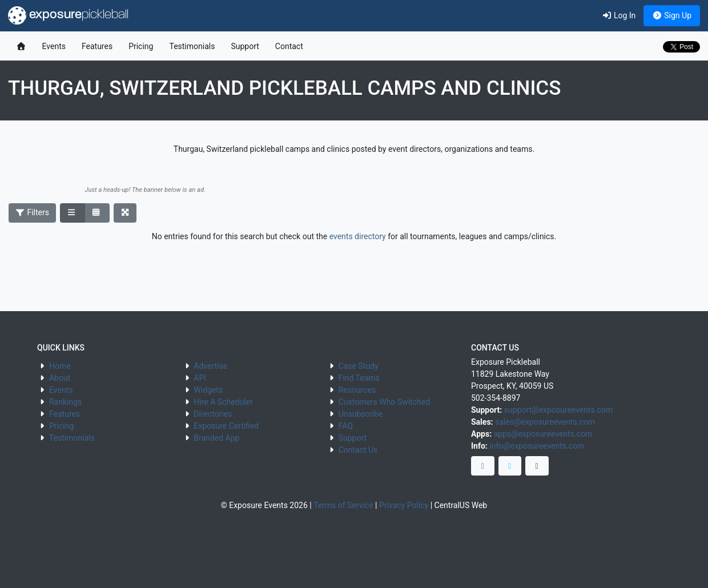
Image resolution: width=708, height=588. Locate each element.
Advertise (210, 366)
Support (245, 46)
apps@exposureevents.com (543, 434)
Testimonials (192, 46)
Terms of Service (343, 505)
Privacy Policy (404, 505)
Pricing (141, 46)
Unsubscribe (361, 414)
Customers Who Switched (384, 402)
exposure (68, 15)
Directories (213, 414)
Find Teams (359, 378)
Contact (289, 46)
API (200, 378)
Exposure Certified (226, 426)
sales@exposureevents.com (545, 422)
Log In (619, 15)
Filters (33, 212)
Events (54, 46)
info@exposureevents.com (537, 446)
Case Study (359, 366)
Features (97, 46)
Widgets (208, 390)
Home (60, 366)
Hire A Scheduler (223, 402)
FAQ (346, 426)
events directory (358, 236)
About (60, 378)
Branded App (216, 438)
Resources (357, 390)
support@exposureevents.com (558, 410)
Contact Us (358, 450)
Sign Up (672, 15)
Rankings (65, 402)
